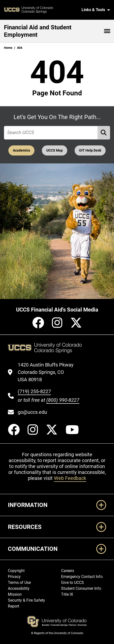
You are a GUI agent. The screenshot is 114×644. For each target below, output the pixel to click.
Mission (15, 594)
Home (8, 48)
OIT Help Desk (90, 150)
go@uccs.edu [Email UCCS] (32, 412)
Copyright (16, 571)
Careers (68, 571)
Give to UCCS (73, 583)
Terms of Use (19, 583)
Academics (21, 150)
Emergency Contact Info (82, 577)
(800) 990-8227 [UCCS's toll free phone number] (63, 400)
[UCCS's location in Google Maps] (49, 372)
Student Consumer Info (81, 588)
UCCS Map (55, 150)
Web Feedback (70, 478)
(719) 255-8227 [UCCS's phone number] (34, 391)
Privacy (14, 577)
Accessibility (19, 588)
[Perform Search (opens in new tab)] (104, 133)
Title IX (67, 594)
